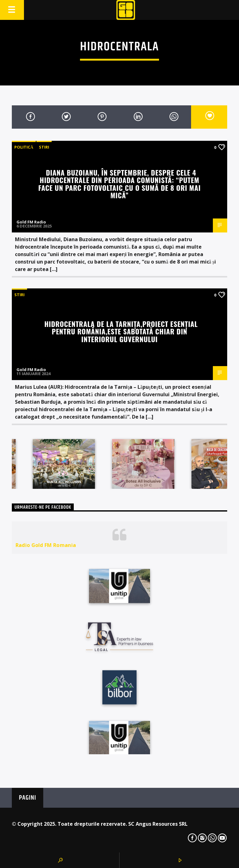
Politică (24, 147)
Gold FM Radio (31, 222)
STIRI (44, 147)
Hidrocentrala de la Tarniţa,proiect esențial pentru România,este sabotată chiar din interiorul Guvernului (121, 331)
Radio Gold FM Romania (46, 545)
